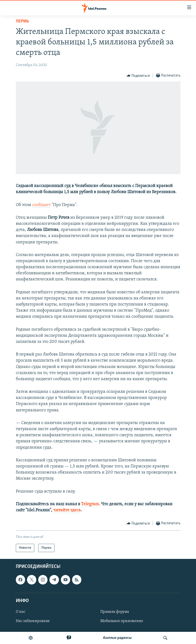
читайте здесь (67, 510)
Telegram (90, 504)
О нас (21, 612)
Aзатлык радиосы (117, 638)
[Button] (138, 76)
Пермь (22, 21)
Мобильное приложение (122, 621)
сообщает (41, 205)
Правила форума (115, 612)
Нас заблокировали (33, 621)
